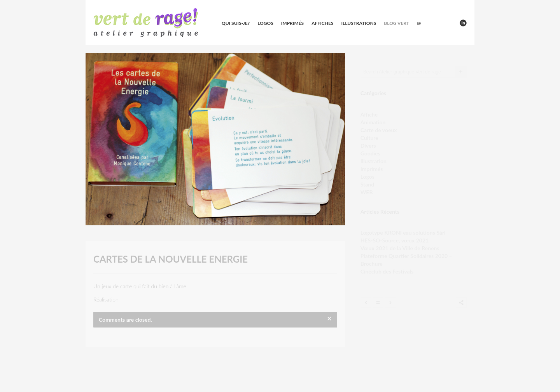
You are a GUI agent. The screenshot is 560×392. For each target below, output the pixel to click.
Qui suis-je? (236, 23)
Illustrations (359, 23)
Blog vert (396, 23)
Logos (265, 23)
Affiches (322, 23)
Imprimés (292, 23)
